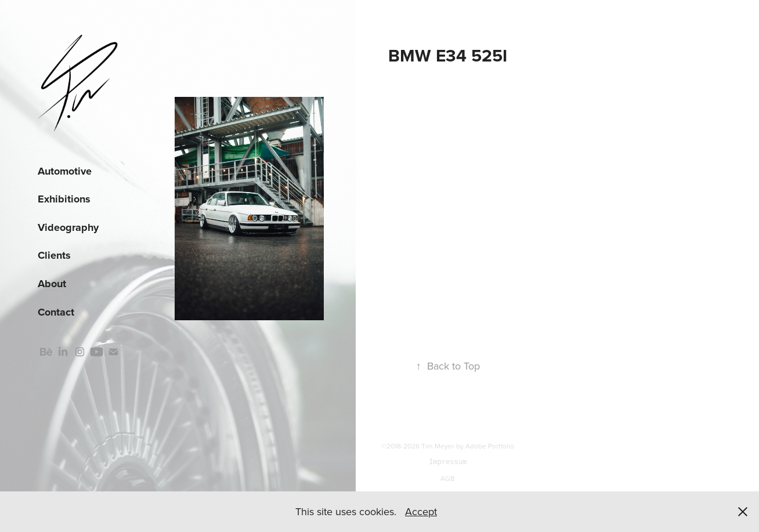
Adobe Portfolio (490, 446)
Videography (68, 227)
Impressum (448, 462)
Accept (421, 511)
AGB (448, 478)
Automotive (65, 171)
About (52, 284)
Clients (54, 255)
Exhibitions (64, 199)
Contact (56, 312)
